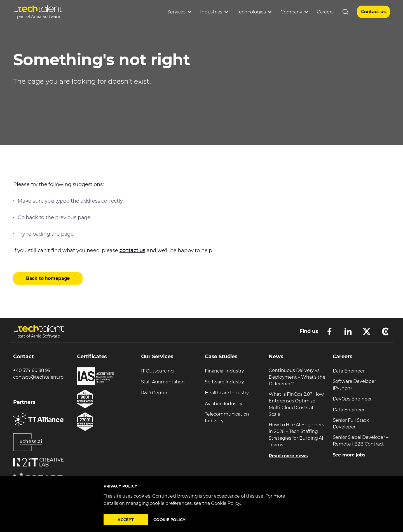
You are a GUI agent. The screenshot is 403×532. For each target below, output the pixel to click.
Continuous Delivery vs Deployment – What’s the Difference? (297, 377)
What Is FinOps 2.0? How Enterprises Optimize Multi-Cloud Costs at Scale (296, 404)
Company (294, 12)
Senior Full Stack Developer (351, 424)
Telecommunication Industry (227, 417)
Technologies (254, 12)
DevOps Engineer (352, 399)
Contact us (373, 12)
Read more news (288, 456)
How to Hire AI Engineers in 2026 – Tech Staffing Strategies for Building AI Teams (296, 435)
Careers (325, 12)
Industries (214, 12)
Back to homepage (48, 278)
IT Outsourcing (157, 371)
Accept (126, 520)
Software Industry (224, 382)
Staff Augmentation (163, 382)
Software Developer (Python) (354, 385)
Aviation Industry (224, 404)
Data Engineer (349, 371)
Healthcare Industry (227, 393)
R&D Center (154, 393)
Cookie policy (169, 520)
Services (179, 12)
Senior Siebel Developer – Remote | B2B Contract (361, 441)
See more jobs (349, 455)
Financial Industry (224, 371)
